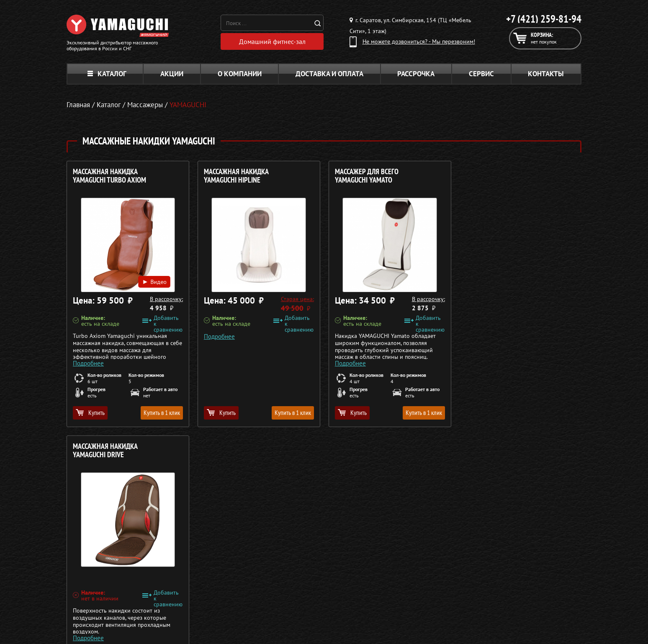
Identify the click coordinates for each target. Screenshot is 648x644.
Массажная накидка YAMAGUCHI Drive (497, 176)
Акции (172, 74)
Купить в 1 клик (161, 412)
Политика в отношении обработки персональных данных (145, 627)
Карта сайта (474, 602)
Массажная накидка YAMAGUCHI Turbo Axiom (109, 176)
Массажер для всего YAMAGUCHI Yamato (366, 176)
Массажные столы (286, 562)
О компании (240, 74)
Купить (90, 412)
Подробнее (88, 363)
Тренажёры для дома (291, 602)
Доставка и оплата (329, 74)
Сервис (481, 74)
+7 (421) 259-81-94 (544, 19)
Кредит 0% (473, 582)
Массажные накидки (290, 572)
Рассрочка (416, 74)
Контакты (546, 74)
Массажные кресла (288, 551)
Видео (154, 281)
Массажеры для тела (290, 582)
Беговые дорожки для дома (300, 612)
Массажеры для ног (289, 592)
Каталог (107, 74)
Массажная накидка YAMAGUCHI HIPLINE (236, 176)
